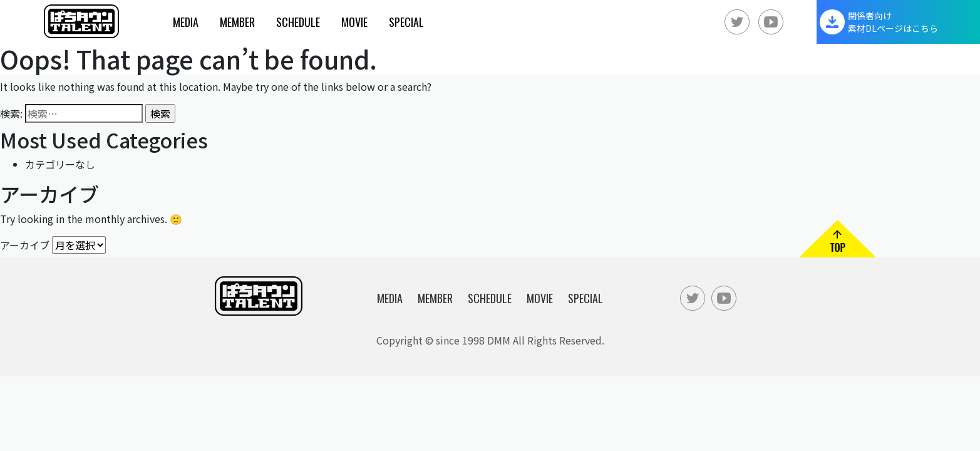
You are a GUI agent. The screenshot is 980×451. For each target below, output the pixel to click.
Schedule (298, 22)
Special (406, 22)
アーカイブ (25, 244)
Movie (354, 22)
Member (237, 22)
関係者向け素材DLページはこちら (893, 22)
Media (186, 22)
